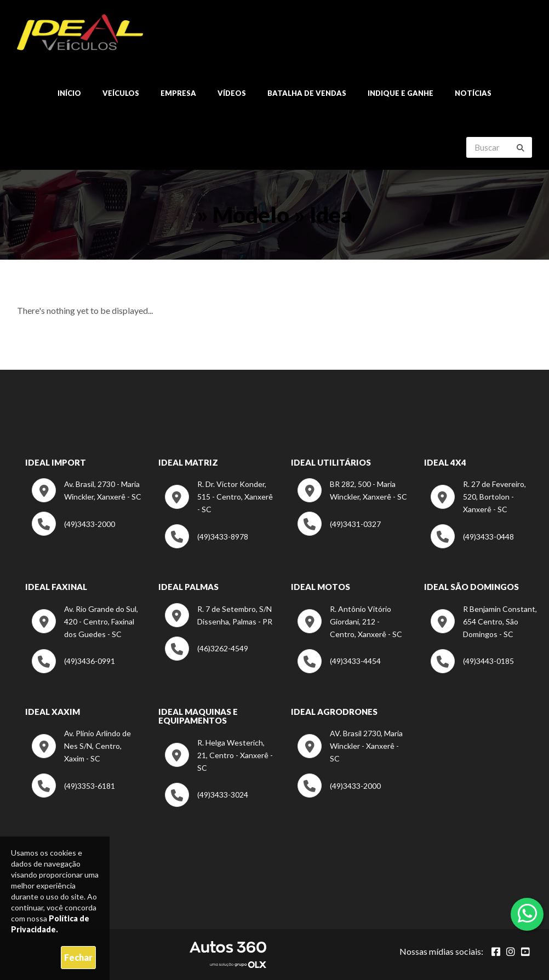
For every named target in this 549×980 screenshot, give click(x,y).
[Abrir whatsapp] (527, 913)
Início (69, 93)
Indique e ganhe (401, 93)
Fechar (78, 957)
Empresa (178, 93)
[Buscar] (521, 148)
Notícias (473, 93)
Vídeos (232, 93)
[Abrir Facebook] (496, 952)
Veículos (121, 93)
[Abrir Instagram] (511, 952)
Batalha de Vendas (307, 93)
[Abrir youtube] (525, 952)
